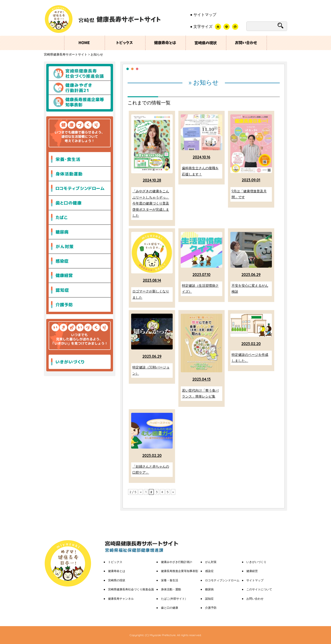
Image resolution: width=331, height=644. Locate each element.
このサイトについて (259, 589)
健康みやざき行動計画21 (80, 88)
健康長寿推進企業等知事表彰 (80, 103)
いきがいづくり (80, 361)
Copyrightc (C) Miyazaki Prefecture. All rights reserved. (165, 635)
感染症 (209, 571)
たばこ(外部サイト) (173, 599)
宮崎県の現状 (206, 43)
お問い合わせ (247, 43)
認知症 (209, 599)
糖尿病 (209, 589)
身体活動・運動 (171, 589)
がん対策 (211, 562)
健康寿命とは (117, 571)
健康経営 (252, 571)
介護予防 (211, 608)
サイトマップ (205, 15)
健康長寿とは (165, 43)
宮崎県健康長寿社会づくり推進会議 (80, 72)
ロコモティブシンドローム (222, 580)
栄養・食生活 (170, 580)
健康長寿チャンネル (121, 599)
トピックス (125, 43)
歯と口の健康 (170, 608)
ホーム (84, 43)
